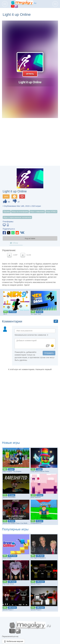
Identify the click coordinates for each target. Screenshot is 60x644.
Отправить (49, 353)
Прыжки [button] (7, 212)
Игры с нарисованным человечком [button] (17, 217)
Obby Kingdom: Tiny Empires (12, 471)
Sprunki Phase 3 (8, 610)
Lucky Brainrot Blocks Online (40, 471)
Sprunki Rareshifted (9, 497)
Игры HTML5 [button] (51, 212)
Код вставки (30, 238)
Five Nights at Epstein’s (38, 558)
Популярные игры (15, 529)
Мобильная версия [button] (13, 641)
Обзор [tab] (14, 243)
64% (6, 197)
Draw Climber (7, 558)
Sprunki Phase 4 (36, 584)
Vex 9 (5, 314)
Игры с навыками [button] (37, 212)
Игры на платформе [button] (20, 212)
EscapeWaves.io (36, 523)
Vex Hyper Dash (36, 314)
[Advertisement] (30, 145)
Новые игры (11, 443)
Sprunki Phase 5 (36, 610)
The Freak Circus (8, 584)
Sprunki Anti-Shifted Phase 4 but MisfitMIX (16, 523)
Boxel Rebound (36, 497)
